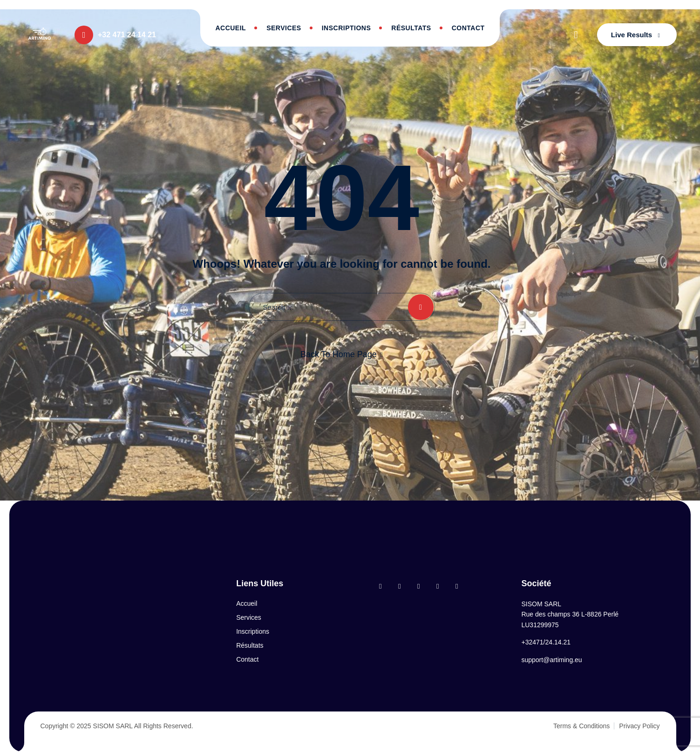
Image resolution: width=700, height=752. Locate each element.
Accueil (231, 28)
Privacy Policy (639, 726)
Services (284, 28)
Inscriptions (347, 28)
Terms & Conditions (581, 726)
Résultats (411, 28)
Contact (468, 28)
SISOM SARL (113, 726)
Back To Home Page (339, 354)
